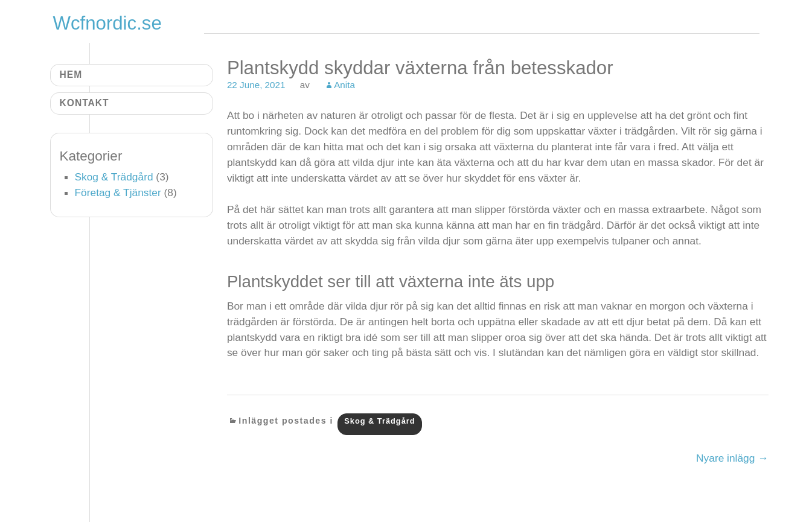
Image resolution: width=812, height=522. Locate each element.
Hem (71, 75)
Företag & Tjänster (118, 193)
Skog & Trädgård (379, 421)
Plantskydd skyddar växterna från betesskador (420, 68)
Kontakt (85, 103)
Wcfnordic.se (107, 23)
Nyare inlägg (732, 458)
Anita (344, 85)
